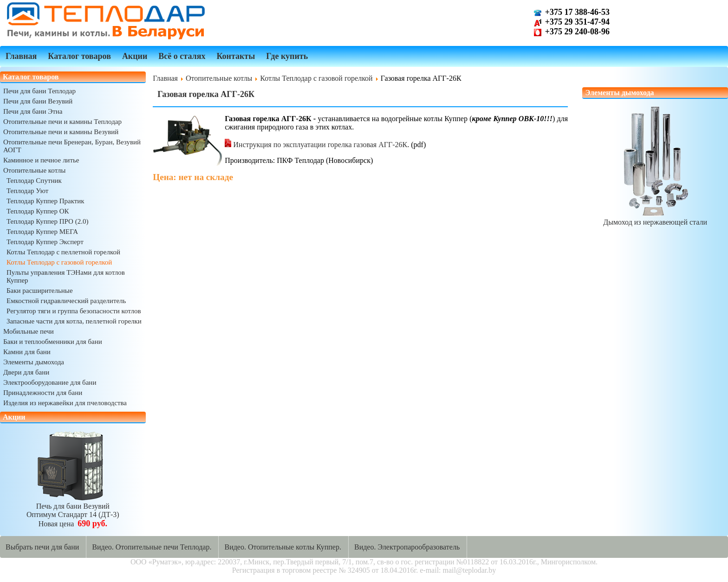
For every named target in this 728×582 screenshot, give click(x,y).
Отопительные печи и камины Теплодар (62, 122)
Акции (135, 56)
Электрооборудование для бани (50, 382)
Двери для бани (26, 372)
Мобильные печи (29, 331)
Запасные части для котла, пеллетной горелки (74, 321)
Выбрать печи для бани (42, 547)
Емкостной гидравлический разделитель (66, 301)
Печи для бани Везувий (38, 101)
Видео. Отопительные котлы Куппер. (283, 547)
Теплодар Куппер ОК (38, 211)
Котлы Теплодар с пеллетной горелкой (63, 252)
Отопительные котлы (34, 170)
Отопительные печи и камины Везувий (61, 132)
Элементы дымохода (34, 362)
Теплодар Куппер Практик (45, 201)
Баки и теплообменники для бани (53, 342)
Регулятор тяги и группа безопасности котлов (74, 311)
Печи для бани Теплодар (39, 91)
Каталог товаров (79, 56)
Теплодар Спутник (34, 181)
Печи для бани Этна (33, 111)
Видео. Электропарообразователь (407, 547)
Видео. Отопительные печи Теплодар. (152, 547)
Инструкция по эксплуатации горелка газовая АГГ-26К (316, 145)
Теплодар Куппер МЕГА (42, 232)
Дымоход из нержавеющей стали (655, 218)
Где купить (287, 56)
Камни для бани (27, 352)
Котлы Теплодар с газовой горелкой (59, 262)
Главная (21, 56)
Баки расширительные (40, 291)
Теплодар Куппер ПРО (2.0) (47, 221)
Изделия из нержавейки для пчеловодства (65, 403)
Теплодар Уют (27, 191)
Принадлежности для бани (43, 393)
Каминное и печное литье (41, 160)
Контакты (236, 56)
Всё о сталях (182, 56)
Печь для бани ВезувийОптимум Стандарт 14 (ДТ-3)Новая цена (73, 511)
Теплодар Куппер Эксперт (45, 242)
